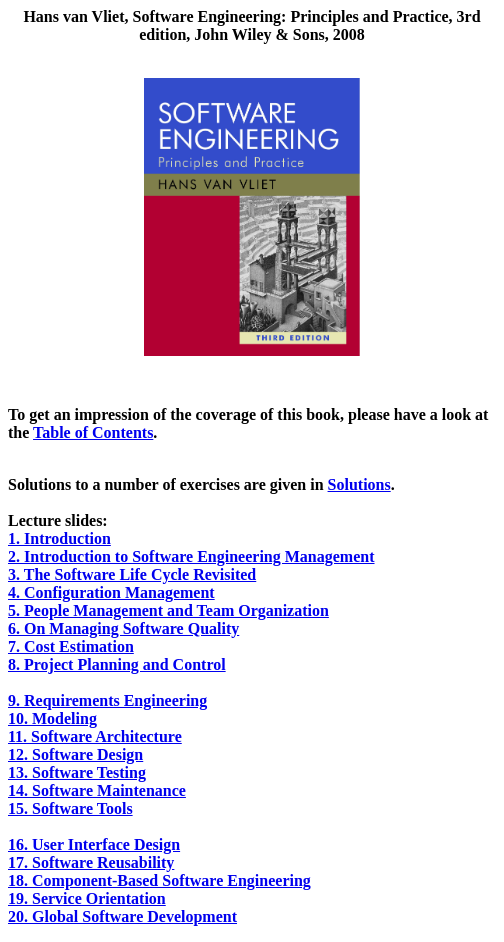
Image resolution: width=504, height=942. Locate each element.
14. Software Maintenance (97, 790)
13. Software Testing (77, 772)
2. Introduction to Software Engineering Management (191, 556)
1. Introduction (59, 538)
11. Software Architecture (95, 736)
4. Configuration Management (111, 592)
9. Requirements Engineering (107, 700)
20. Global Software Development (122, 916)
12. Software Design (75, 754)
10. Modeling (52, 718)
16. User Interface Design (94, 844)
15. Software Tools (70, 808)
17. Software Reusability (91, 862)
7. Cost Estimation (71, 646)
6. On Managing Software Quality (123, 628)
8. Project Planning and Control (117, 664)
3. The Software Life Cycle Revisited (132, 574)
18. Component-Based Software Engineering (159, 880)
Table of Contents (93, 432)
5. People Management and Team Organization (168, 610)
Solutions (359, 484)
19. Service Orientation (87, 898)
